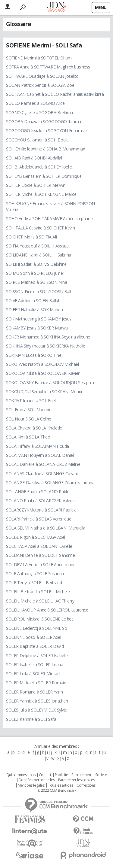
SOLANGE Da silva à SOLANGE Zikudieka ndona (50, 483)
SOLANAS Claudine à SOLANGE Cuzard (42, 473)
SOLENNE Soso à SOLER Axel (34, 637)
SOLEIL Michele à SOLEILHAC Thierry (40, 601)
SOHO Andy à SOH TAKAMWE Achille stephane (49, 219)
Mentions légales (31, 785)
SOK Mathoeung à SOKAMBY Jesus (39, 319)
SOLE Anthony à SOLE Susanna (35, 574)
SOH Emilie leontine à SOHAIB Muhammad (46, 149)
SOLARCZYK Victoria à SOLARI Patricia (41, 510)
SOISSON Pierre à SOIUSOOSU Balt (39, 291)
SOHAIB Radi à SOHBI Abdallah (35, 158)
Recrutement (82, 775)
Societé (101, 775)
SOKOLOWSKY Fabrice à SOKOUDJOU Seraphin (50, 382)
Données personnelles (37, 780)
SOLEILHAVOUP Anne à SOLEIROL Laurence (47, 610)
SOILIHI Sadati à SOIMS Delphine (36, 264)
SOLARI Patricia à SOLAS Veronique (39, 519)
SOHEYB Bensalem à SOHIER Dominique (44, 176)
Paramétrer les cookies (77, 780)
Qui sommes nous (21, 775)
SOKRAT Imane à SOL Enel (31, 401)
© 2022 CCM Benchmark (57, 791)
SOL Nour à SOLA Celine (29, 419)
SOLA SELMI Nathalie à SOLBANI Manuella (46, 528)
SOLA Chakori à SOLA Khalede (34, 428)
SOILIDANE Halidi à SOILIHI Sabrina (39, 255)
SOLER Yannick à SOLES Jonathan (37, 701)
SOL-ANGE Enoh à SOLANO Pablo (38, 492)
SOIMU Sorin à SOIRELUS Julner (35, 273)
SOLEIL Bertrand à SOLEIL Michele (38, 592)
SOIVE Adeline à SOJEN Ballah (33, 300)
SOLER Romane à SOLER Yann (35, 692)
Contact (45, 775)
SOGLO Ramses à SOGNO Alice (35, 103)
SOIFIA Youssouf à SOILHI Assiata (37, 246)
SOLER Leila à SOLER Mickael (33, 674)
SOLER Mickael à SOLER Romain (36, 683)
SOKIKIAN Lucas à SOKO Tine (34, 355)
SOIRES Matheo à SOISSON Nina (36, 282)
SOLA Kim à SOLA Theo (28, 437)
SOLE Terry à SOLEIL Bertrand (34, 583)
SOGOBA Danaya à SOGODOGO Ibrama (44, 121)
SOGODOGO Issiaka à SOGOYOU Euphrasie (46, 131)
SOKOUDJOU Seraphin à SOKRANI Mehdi (44, 392)
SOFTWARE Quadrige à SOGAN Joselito (42, 76)
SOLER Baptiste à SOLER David (35, 646)
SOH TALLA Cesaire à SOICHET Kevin (40, 228)
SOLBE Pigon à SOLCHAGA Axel (36, 537)
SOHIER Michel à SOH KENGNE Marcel (42, 194)
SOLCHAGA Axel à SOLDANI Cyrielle (39, 546)
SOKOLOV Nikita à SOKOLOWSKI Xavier (43, 373)
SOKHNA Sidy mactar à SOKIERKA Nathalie (46, 346)
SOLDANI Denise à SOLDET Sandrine (41, 555)
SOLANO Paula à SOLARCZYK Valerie (40, 501)
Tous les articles (61, 785)
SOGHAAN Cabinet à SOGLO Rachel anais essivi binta (55, 94)
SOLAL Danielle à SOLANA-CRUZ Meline (43, 464)
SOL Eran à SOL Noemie (29, 410)
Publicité (61, 775)
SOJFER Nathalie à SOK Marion (34, 310)
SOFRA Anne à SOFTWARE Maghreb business (48, 67)
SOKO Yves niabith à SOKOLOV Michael (42, 364)
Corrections (86, 785)
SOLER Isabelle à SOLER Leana (35, 665)
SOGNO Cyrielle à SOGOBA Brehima (39, 112)
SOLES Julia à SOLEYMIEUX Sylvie (36, 710)
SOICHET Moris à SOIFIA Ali (31, 237)
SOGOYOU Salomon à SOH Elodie (37, 140)
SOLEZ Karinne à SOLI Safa (31, 719)
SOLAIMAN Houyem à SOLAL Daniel (40, 455)
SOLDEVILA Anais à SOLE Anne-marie (41, 565)
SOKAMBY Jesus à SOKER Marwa (37, 328)
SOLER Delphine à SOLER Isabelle (37, 656)
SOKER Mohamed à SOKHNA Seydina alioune (48, 337)
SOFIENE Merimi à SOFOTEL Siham (39, 58)
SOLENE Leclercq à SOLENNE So (36, 628)
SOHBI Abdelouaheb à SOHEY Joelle (39, 167)
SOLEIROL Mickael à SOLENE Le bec (40, 619)
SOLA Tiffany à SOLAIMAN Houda (38, 446)
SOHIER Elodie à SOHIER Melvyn (36, 185)
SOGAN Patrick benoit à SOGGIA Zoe (40, 85)
